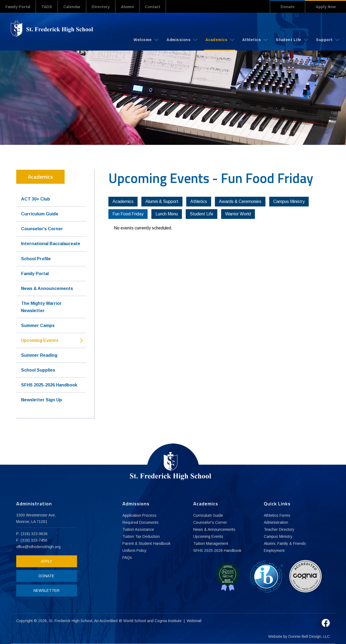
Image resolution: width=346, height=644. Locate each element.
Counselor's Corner (42, 229)
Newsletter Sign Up (41, 400)
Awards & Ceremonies (240, 201)
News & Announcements (47, 288)
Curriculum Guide (40, 214)
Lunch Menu (167, 214)
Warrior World (238, 214)
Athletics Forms (277, 515)
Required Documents (141, 522)
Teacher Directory (279, 529)
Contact (153, 7)
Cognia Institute (168, 621)
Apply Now (326, 7)
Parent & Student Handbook (147, 543)
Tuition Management (211, 543)
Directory (101, 7)
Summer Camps (38, 326)
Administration (276, 522)
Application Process (139, 515)
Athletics (255, 40)
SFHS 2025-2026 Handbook (49, 385)
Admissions (182, 40)
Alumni (127, 7)
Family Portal (18, 7)
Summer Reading (39, 355)
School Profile (36, 259)
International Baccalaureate (51, 244)
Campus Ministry (289, 201)
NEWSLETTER (46, 590)
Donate (288, 7)
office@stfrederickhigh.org (38, 547)
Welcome (146, 40)
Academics (220, 40)
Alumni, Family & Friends (285, 543)
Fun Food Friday (128, 214)
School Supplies (38, 370)
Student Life (292, 40)
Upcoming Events (40, 340)
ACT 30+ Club (36, 199)
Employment (274, 550)
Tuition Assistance (138, 529)
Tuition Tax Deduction (141, 536)
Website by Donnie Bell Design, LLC (299, 636)
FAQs (127, 558)
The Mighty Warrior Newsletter (41, 307)
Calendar (72, 7)
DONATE (46, 576)
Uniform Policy (134, 550)
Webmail (194, 621)
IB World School (132, 621)
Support (328, 40)
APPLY (46, 561)
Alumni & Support (162, 201)
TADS (47, 7)
